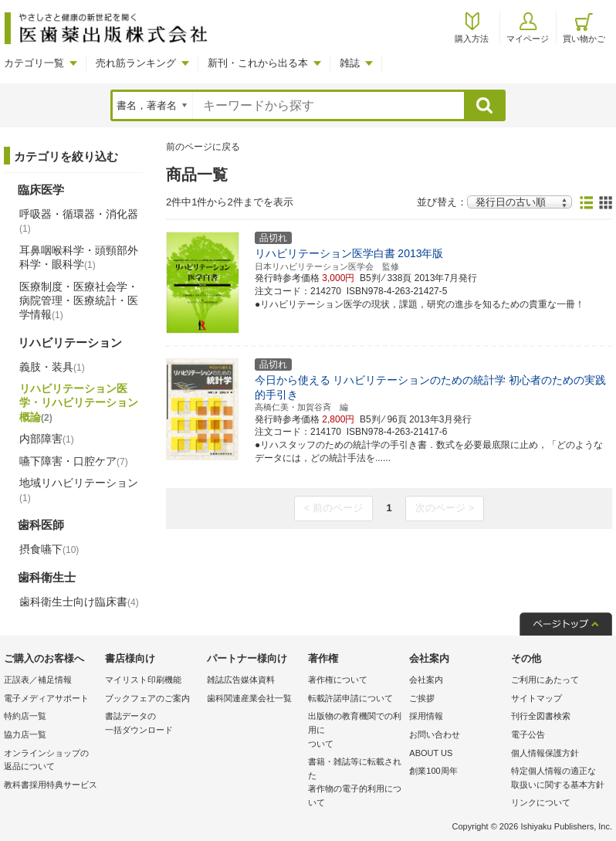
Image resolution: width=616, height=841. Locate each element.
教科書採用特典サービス (51, 785)
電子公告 (528, 734)
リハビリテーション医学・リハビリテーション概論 (79, 402)
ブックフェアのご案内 (147, 698)
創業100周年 (433, 771)
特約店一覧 (25, 716)
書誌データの (152, 724)
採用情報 (426, 716)
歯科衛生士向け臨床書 (79, 602)
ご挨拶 (422, 698)
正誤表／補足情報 (38, 680)
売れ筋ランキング (136, 63)
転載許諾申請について (350, 698)
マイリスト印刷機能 (143, 680)
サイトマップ (536, 698)
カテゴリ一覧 (34, 63)
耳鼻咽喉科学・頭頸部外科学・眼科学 (79, 257)
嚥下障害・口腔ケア (74, 461)
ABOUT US (431, 753)
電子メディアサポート (46, 698)
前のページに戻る (203, 147)
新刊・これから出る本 (258, 63)
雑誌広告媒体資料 (241, 680)
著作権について (338, 680)
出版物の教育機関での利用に (355, 731)
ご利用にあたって (545, 680)
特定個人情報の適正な (558, 779)
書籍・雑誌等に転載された (355, 783)
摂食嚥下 (49, 549)
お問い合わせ (435, 734)
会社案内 (426, 680)
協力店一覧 (25, 734)
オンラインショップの (51, 761)
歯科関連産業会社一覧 (249, 698)
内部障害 (47, 439)
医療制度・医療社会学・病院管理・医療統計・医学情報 (79, 300)
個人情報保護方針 (545, 753)
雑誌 (350, 63)
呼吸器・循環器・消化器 (79, 221)
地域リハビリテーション (79, 490)
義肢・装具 (52, 367)
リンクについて (541, 802)
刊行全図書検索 (541, 716)
